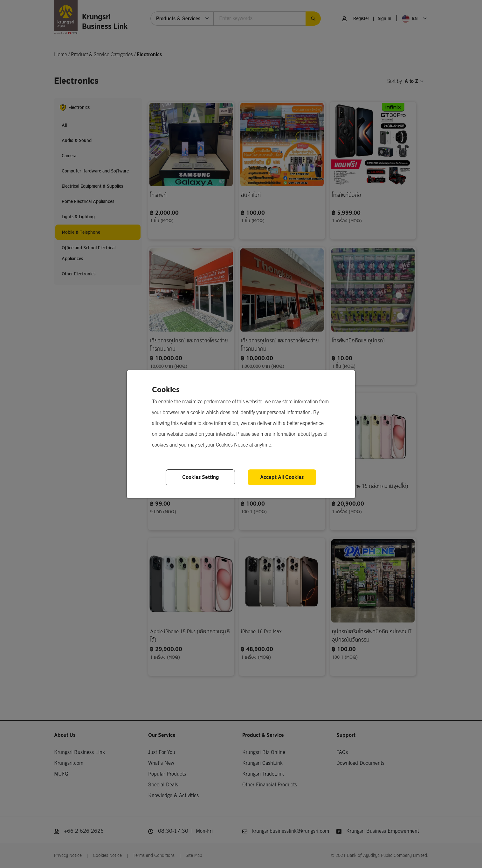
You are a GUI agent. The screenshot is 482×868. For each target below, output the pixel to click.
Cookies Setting (200, 477)
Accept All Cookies (282, 477)
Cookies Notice (232, 445)
